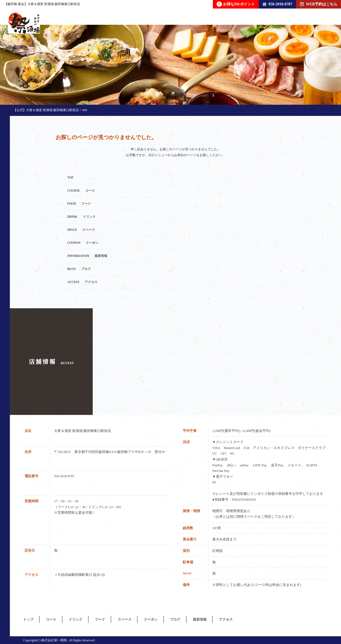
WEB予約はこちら (319, 4)
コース (57, 619)
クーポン (179, 619)
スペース (147, 619)
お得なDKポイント (236, 4)
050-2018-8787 (277, 4)
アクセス (271, 619)
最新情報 (239, 619)
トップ (29, 619)
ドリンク (87, 619)
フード (117, 619)
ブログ (209, 619)
